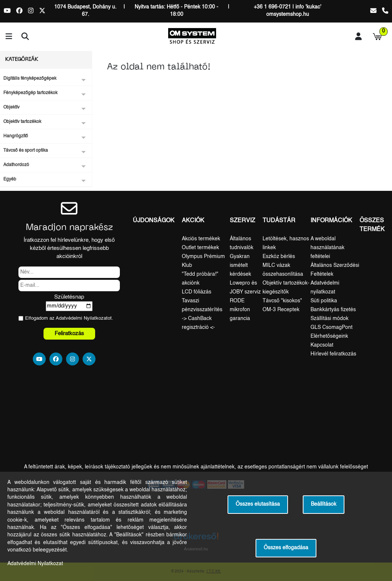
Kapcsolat (322, 345)
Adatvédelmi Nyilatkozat (82, 318)
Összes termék (372, 225)
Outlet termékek (200, 248)
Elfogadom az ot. (69, 318)
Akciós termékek (201, 239)
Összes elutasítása (258, 504)
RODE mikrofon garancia (240, 310)
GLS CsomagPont (332, 327)
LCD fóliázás (197, 292)
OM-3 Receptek (281, 310)
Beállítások (324, 504)
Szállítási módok (329, 319)
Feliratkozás (69, 334)
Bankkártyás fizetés (333, 310)
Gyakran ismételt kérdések (240, 265)
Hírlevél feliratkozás (333, 354)
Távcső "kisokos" (282, 301)
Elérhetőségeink (329, 336)
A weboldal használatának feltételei (327, 248)
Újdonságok (154, 221)
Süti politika (324, 301)
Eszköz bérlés (279, 257)
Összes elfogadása (286, 548)
